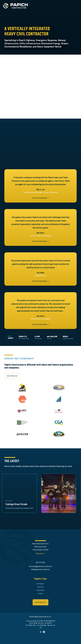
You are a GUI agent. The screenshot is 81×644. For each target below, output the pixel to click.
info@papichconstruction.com (40, 569)
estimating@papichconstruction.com (40, 566)
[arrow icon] (45, 602)
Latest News (40, 590)
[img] (41, 632)
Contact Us (40, 587)
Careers (40, 594)
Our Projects (40, 584)
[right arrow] (48, 198)
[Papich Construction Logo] (14, 6)
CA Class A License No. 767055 (34, 621)
